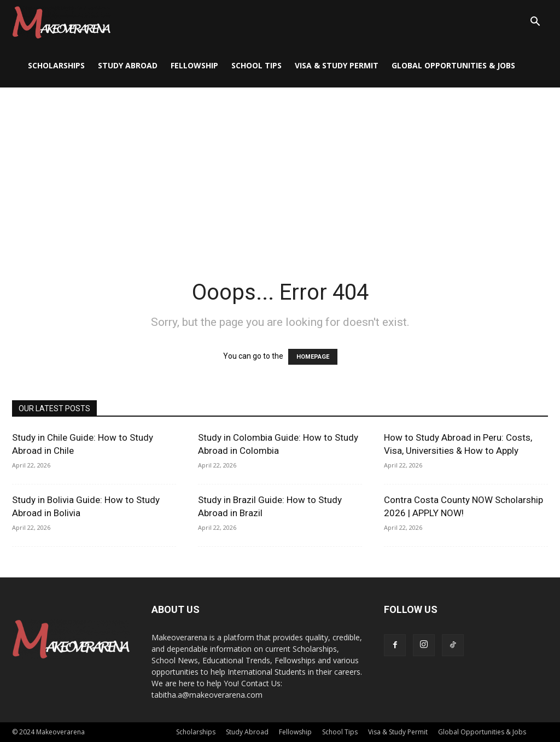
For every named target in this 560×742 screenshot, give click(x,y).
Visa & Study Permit (337, 65)
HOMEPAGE (313, 357)
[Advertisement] (280, 170)
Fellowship (194, 65)
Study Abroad (128, 65)
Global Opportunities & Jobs (453, 65)
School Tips (256, 65)
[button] (535, 23)
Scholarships (56, 65)
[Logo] (61, 22)
